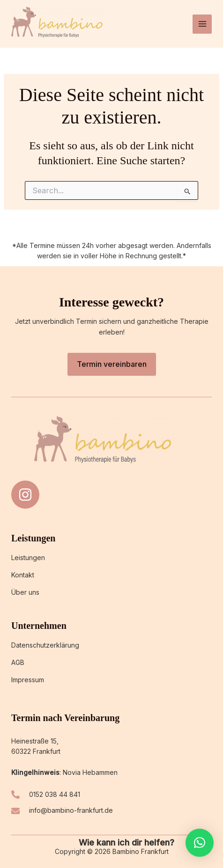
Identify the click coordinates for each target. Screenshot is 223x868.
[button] (200, 843)
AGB (18, 662)
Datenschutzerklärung (45, 645)
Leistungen (28, 558)
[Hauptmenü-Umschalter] (202, 24)
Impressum (28, 680)
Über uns (25, 592)
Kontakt (23, 575)
